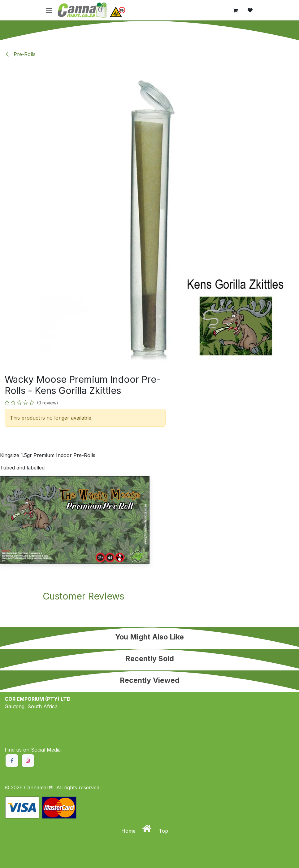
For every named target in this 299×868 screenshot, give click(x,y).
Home (129, 831)
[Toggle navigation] (49, 10)
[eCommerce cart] (235, 10)
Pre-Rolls (20, 54)
